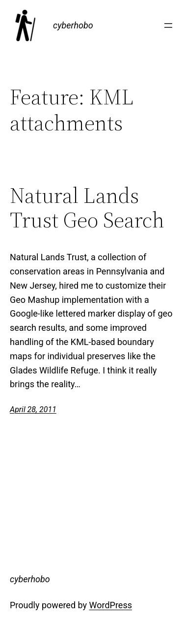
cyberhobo (73, 25)
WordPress (111, 605)
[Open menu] (168, 25)
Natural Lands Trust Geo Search (87, 208)
